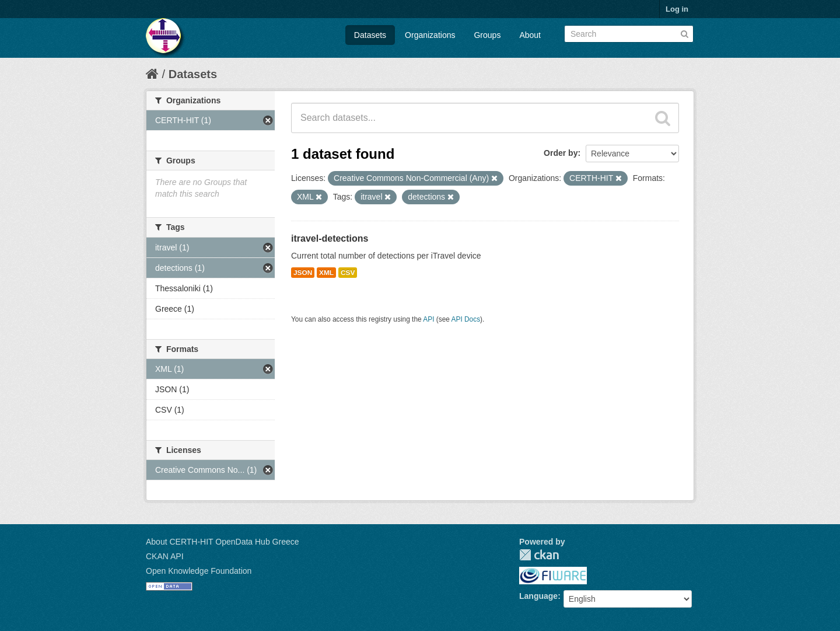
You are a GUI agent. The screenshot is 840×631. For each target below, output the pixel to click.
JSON (303, 273)
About (530, 35)
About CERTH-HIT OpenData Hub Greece (223, 542)
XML (326, 273)
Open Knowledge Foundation (199, 571)
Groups (487, 35)
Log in (677, 9)
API (428, 319)
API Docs (466, 319)
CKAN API (165, 556)
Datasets (370, 35)
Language (538, 596)
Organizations (430, 35)
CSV (348, 273)
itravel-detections (330, 238)
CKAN (539, 555)
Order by (561, 153)
